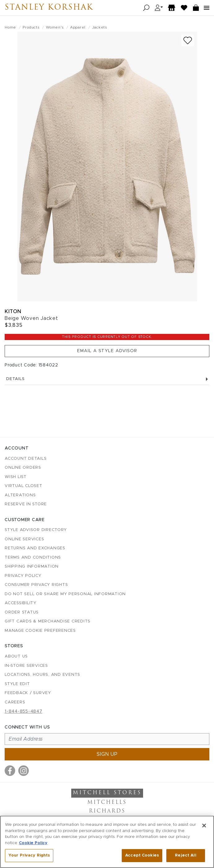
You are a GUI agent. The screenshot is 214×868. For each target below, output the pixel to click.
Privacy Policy (23, 576)
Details (107, 379)
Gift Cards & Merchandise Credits (48, 621)
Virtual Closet (24, 486)
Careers (15, 702)
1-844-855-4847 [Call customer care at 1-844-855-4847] (24, 711)
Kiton (13, 311)
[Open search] (146, 8)
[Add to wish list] (188, 40)
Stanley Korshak (49, 8)
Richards (107, 811)
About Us (16, 656)
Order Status (22, 612)
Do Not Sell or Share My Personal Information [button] (65, 594)
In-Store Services (26, 666)
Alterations (20, 495)
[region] (107, 842)
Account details (26, 459)
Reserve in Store (26, 504)
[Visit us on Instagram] (24, 771)
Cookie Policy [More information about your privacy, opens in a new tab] (33, 843)
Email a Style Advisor (107, 351)
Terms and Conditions (33, 558)
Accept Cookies (142, 855)
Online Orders (23, 468)
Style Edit (17, 684)
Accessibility (21, 603)
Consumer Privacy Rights (36, 585)
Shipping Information (32, 567)
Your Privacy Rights (29, 855)
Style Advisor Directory (36, 530)
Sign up (107, 754)
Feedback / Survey (28, 693)
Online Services (24, 539)
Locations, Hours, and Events (42, 675)
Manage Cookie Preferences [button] (40, 631)
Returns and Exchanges (35, 548)
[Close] (204, 826)
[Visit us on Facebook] (10, 771)
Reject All (186, 855)
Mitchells (107, 803)
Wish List (16, 477)
